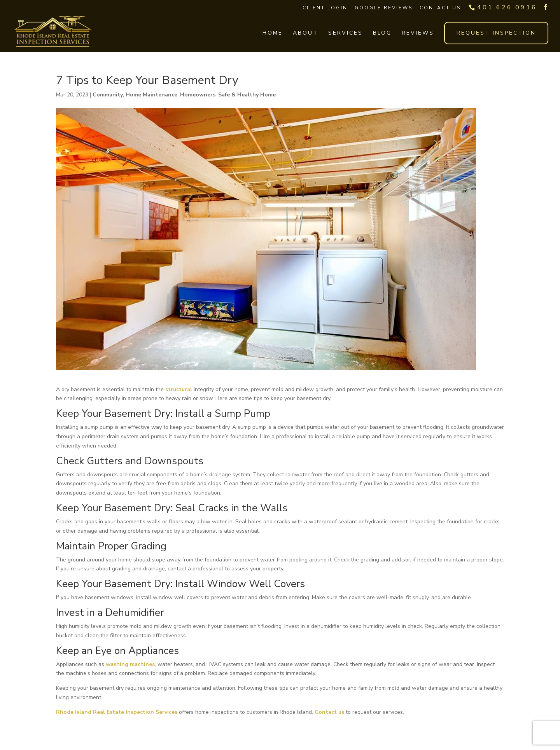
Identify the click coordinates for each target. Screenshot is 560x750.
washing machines (130, 664)
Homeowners (198, 95)
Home (273, 33)
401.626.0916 (507, 7)
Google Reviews (384, 8)
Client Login (325, 8)
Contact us (329, 712)
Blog (382, 33)
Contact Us (440, 8)
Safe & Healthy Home (247, 95)
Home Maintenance (151, 95)
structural (179, 389)
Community (108, 95)
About (305, 33)
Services (346, 33)
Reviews (418, 33)
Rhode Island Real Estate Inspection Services (117, 712)
